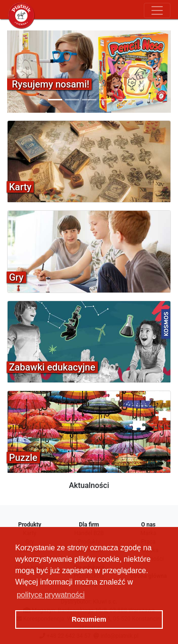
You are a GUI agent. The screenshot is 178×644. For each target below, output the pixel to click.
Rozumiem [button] (89, 619)
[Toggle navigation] (157, 10)
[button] (19, 72)
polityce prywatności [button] (51, 595)
